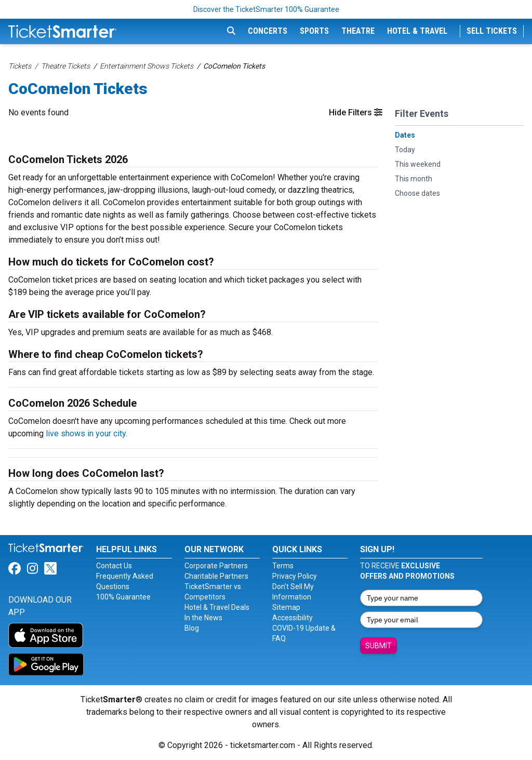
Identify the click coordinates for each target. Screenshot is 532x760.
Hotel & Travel (417, 31)
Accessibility (292, 618)
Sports (314, 31)
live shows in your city (86, 434)
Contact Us (114, 566)
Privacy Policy (295, 576)
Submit (378, 646)
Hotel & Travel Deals (217, 607)
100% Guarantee (123, 597)
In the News (203, 618)
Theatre (358, 31)
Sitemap (286, 607)
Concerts (268, 31)
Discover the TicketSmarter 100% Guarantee (266, 9)
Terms (283, 566)
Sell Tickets (492, 31)
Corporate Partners (216, 566)
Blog (192, 628)
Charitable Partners (216, 576)
